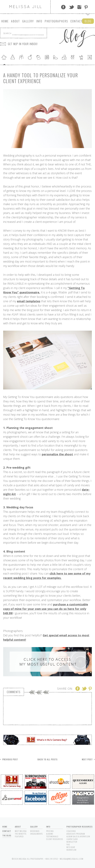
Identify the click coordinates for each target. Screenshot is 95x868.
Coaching (71, 831)
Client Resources (55, 839)
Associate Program (76, 834)
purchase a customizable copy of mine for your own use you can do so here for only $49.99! (46, 609)
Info (39, 21)
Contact (77, 21)
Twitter (71, 7)
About (16, 21)
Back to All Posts (47, 759)
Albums (50, 834)
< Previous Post (9, 759)
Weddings (35, 831)
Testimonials (52, 836)
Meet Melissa (21, 831)
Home (5, 21)
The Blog (7, 835)
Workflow (71, 850)
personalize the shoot (57, 454)
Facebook (63, 7)
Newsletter (72, 842)
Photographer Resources (80, 827)
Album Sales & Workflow (78, 836)
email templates (29, 301)
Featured (19, 836)
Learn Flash (72, 839)
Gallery (28, 21)
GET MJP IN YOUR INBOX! (23, 44)
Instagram (79, 7)
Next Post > (88, 759)
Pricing (50, 831)
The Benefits (21, 834)
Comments (14, 692)
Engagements (36, 834)
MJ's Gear (71, 847)
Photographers (56, 21)
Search (7, 33)
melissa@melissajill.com (72, 859)
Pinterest (86, 7)
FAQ (68, 844)
